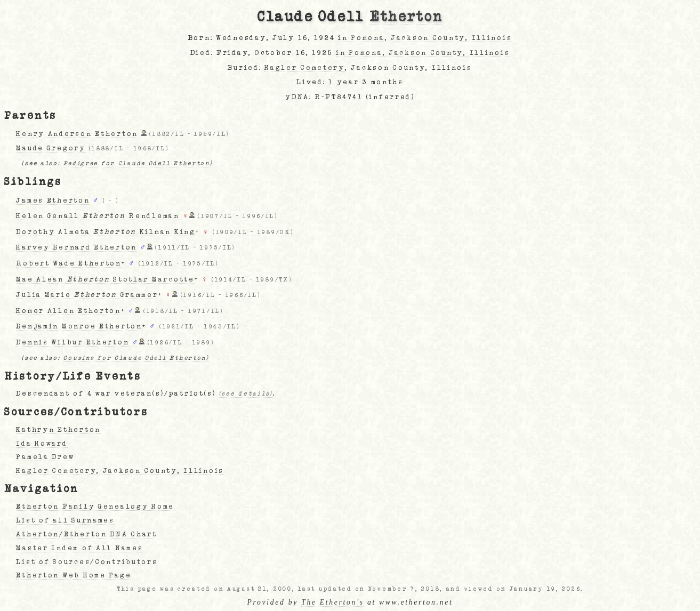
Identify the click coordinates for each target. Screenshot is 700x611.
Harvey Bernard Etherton (77, 247)
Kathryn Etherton (58, 430)
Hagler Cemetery (305, 68)
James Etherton (53, 200)
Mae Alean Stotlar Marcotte (105, 279)
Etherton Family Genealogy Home (95, 507)
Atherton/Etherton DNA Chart (86, 534)
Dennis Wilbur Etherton (73, 342)
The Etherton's (333, 602)
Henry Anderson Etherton (77, 134)
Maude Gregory (51, 148)
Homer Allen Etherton (68, 311)
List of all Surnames (65, 520)
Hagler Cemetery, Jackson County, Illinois (120, 471)
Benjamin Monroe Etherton (79, 326)
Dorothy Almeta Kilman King (106, 232)
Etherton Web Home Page (74, 575)
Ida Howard (42, 444)
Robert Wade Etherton (69, 263)
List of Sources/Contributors (87, 562)
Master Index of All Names (79, 548)
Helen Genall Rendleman (98, 216)
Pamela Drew (45, 457)
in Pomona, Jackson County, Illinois (425, 38)
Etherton (406, 17)
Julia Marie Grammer (87, 295)
